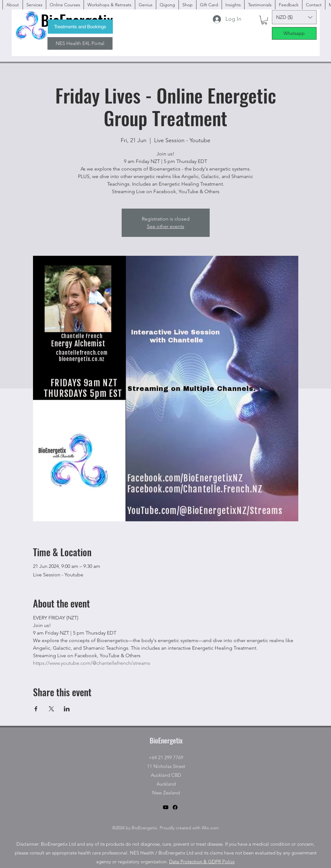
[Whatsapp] (294, 33)
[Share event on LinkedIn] (67, 709)
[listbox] (294, 17)
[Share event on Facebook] (36, 709)
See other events (165, 226)
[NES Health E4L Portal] (80, 43)
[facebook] (249, 19)
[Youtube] (166, 807)
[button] (264, 20)
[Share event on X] (51, 709)
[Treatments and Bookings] (80, 27)
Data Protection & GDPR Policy (202, 862)
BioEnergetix (166, 740)
